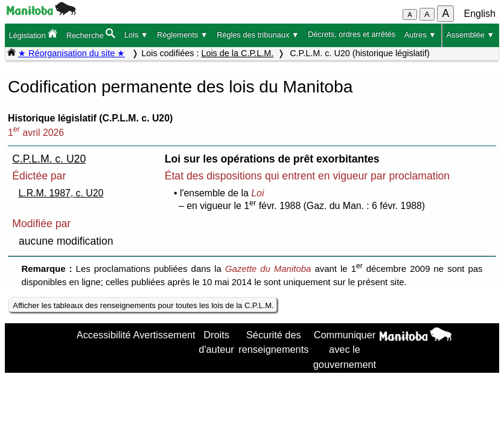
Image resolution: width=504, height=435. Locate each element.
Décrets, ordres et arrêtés (352, 34)
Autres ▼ (420, 35)
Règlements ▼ (183, 35)
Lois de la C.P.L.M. (237, 53)
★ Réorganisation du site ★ (72, 53)
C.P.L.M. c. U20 (49, 159)
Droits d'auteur (216, 342)
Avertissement (164, 335)
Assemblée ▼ (470, 35)
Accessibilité (104, 335)
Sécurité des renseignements (273, 342)
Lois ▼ (136, 35)
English (480, 14)
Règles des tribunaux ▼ (258, 35)
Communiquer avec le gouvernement (345, 350)
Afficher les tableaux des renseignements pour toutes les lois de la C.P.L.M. (143, 305)
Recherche (91, 34)
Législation (33, 34)
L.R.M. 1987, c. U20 (61, 193)
